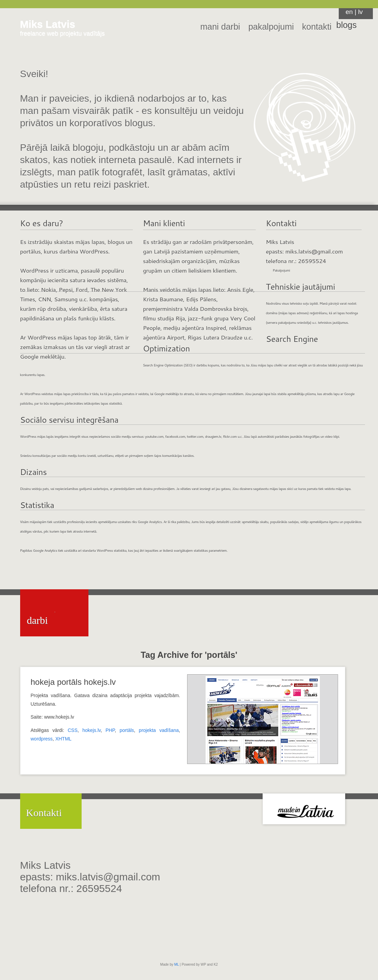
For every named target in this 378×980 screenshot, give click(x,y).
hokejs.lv (91, 730)
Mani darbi (41, 614)
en (349, 12)
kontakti (317, 27)
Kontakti (44, 813)
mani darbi (220, 27)
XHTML (63, 739)
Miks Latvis (48, 24)
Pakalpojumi (281, 270)
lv (361, 12)
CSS (73, 730)
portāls (127, 730)
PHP (110, 730)
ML (177, 964)
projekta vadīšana (159, 730)
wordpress (42, 739)
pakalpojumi (271, 27)
